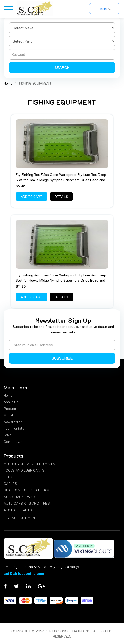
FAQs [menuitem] (8, 435)
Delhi (105, 9)
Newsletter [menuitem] (13, 422)
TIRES (9, 477)
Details (61, 196)
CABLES (10, 483)
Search (62, 67)
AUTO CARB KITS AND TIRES (27, 503)
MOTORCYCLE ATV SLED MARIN (29, 464)
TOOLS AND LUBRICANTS (24, 470)
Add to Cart (32, 196)
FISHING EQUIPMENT (20, 518)
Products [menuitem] (11, 408)
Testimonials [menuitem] (14, 428)
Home (8, 83)
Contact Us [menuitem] (13, 441)
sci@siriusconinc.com (24, 573)
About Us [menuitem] (11, 402)
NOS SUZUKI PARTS (20, 497)
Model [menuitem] (9, 415)
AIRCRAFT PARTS (18, 510)
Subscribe (62, 358)
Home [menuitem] (8, 395)
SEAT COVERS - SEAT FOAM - (28, 490)
